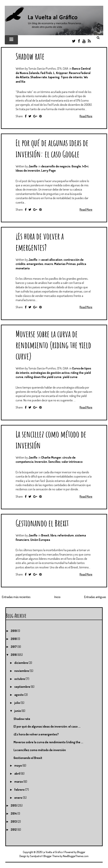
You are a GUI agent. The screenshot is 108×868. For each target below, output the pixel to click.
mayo (18, 765)
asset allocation (52, 260)
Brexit (45, 535)
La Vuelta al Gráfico (53, 852)
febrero (20, 790)
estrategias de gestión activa (50, 373)
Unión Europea (40, 540)
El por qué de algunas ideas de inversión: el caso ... (47, 726)
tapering (54, 77)
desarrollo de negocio (56, 166)
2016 (14, 655)
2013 (14, 822)
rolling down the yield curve (43, 377)
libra (53, 535)
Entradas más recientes (16, 597)
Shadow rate (30, 56)
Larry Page (48, 170)
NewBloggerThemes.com (76, 856)
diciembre (21, 663)
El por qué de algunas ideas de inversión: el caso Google (52, 148)
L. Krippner (60, 73)
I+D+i (85, 166)
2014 (14, 813)
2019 (14, 631)
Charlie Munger (51, 457)
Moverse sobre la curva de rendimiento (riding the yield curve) (53, 345)
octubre (20, 679)
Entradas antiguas (95, 597)
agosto (19, 695)
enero (19, 798)
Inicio (57, 597)
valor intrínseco (72, 462)
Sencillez (54, 462)
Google (76, 166)
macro (49, 264)
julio (17, 703)
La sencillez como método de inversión (40, 750)
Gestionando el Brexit (42, 523)
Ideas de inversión (28, 170)
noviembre (22, 671)
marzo (19, 782)
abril (18, 773)
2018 (14, 639)
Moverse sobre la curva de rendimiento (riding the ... (48, 742)
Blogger (81, 852)
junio (18, 711)
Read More (86, 116)
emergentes (35, 264)
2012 (14, 830)
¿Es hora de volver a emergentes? (40, 242)
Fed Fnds (46, 73)
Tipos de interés (72, 77)
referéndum (66, 535)
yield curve (70, 377)
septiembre (23, 687)
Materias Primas (65, 264)
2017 (14, 647)
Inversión (41, 462)
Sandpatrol (36, 856)
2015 (14, 805)
